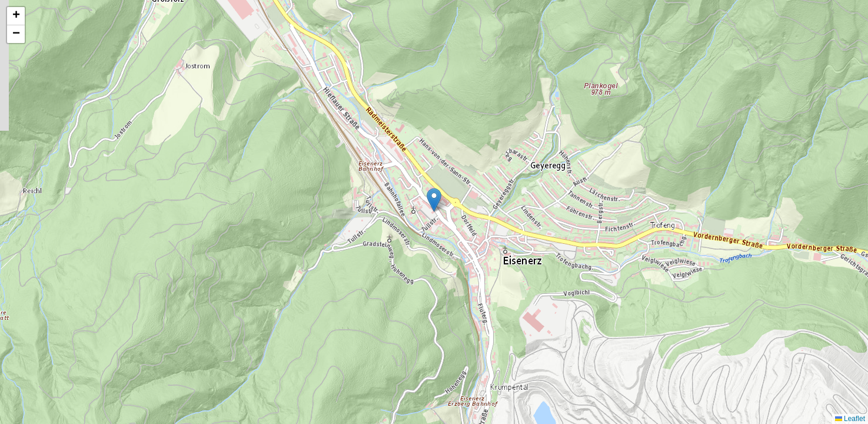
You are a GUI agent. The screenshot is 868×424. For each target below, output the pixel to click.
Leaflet (850, 419)
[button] (434, 200)
